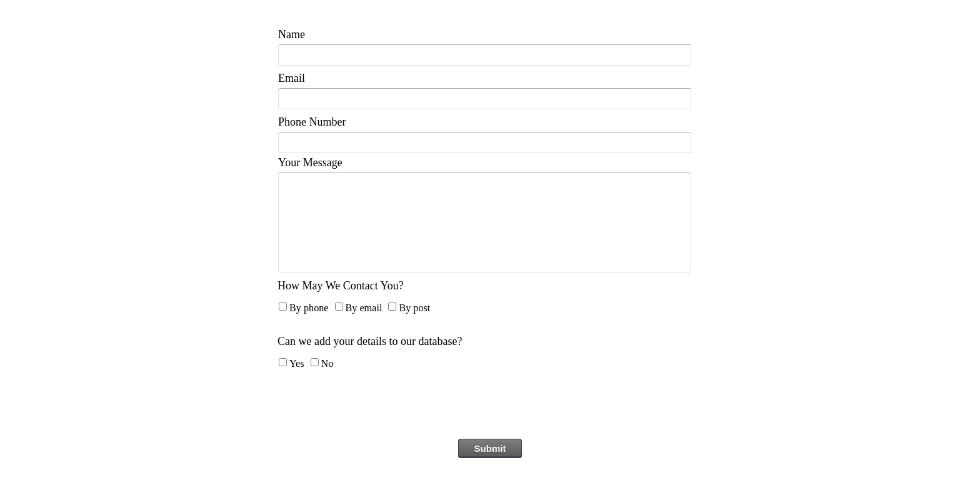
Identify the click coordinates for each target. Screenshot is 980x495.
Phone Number (312, 122)
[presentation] (490, 408)
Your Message (310, 162)
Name (292, 34)
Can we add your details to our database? (370, 341)
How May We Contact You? (341, 286)
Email (292, 78)
